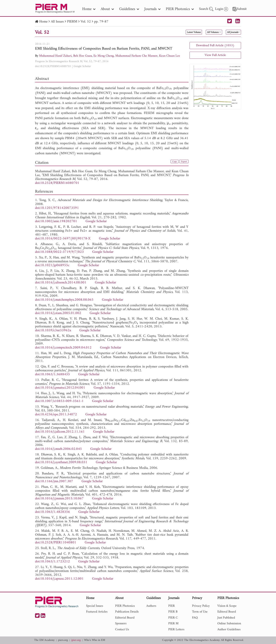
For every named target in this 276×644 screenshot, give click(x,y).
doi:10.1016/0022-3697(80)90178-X (63, 239)
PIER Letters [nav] (176, 629)
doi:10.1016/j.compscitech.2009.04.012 (63, 348)
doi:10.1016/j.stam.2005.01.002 (58, 313)
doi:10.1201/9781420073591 (57, 208)
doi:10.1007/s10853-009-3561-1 (59, 401)
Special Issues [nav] (95, 606)
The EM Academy (44, 640)
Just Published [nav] (226, 618)
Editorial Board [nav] (125, 618)
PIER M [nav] (173, 624)
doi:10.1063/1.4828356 (52, 512)
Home (43, 22)
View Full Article (215, 55)
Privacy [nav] (197, 598)
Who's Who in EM (95, 640)
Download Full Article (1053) (215, 45)
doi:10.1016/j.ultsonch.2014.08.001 (61, 283)
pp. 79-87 (101, 22)
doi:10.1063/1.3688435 (52, 374)
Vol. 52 (86, 22)
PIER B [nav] (173, 612)
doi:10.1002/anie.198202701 (56, 221)
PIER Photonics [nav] (180, 9)
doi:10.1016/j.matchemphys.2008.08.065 (64, 300)
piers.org (63, 640)
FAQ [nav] (195, 618)
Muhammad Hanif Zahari (55, 56)
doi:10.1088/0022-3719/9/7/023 (59, 252)
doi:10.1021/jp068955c (52, 265)
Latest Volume (176, 32)
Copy (171, 162)
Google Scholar (82, 66)
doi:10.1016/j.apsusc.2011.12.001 (59, 579)
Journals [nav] (152, 9)
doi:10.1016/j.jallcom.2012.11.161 (60, 432)
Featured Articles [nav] (97, 612)
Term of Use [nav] (200, 612)
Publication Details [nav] (127, 612)
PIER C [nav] (173, 618)
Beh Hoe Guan (83, 56)
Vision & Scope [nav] (227, 606)
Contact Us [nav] (122, 629)
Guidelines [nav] (129, 9)
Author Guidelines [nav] (229, 629)
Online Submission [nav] (229, 624)
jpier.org (76, 640)
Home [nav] (89, 9)
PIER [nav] (172, 606)
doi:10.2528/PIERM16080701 (53, 66)
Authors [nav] (151, 606)
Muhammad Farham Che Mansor (136, 56)
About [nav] (107, 9)
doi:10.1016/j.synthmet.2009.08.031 (61, 462)
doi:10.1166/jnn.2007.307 (54, 481)
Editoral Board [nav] (227, 612)
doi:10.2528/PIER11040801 (56, 543)
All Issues (57, 22)
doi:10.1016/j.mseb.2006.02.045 (58, 449)
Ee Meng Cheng (104, 56)
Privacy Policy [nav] (201, 606)
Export (183, 162)
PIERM (72, 22)
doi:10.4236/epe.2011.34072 (56, 415)
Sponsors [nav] (121, 624)
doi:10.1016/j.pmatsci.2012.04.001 (60, 388)
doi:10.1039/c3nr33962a (53, 330)
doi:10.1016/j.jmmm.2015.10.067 (59, 499)
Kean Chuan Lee (170, 56)
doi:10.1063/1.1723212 (52, 562)
